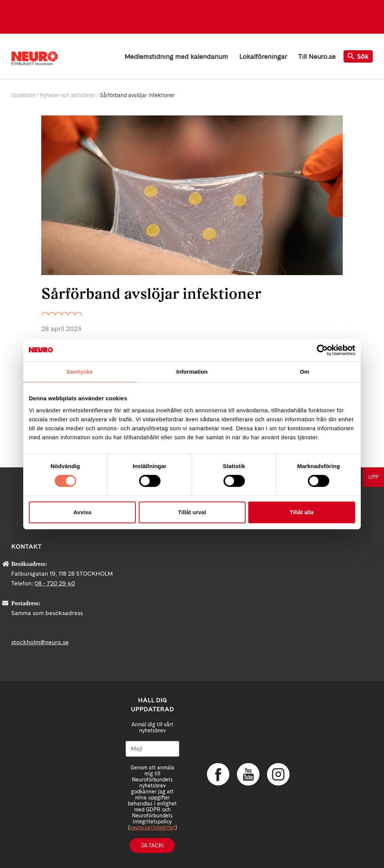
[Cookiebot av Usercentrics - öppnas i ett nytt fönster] (322, 350)
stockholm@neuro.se (40, 642)
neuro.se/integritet (152, 828)
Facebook (218, 774)
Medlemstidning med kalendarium (176, 56)
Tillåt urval (192, 512)
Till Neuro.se (317, 56)
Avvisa (82, 512)
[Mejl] (152, 749)
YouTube (248, 774)
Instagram (278, 774)
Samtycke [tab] (80, 372)
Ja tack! (152, 846)
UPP (373, 477)
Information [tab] (192, 372)
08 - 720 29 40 (55, 583)
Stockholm (23, 95)
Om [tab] (304, 372)
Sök (358, 56)
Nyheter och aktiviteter (68, 95)
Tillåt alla (302, 512)
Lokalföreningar (263, 56)
